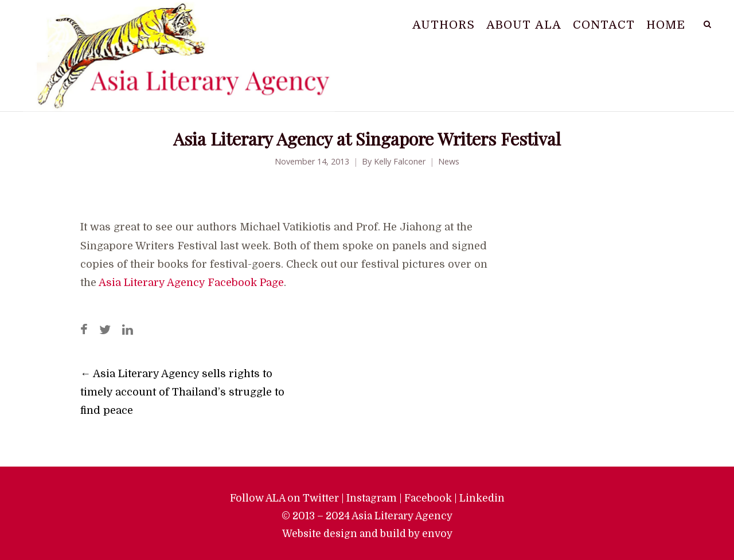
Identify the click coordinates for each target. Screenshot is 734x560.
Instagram (372, 498)
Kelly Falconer (400, 161)
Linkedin (482, 498)
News (449, 161)
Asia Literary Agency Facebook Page (191, 283)
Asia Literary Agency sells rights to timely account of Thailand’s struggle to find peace (182, 392)
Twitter (321, 498)
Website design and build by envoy (367, 534)
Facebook (428, 498)
